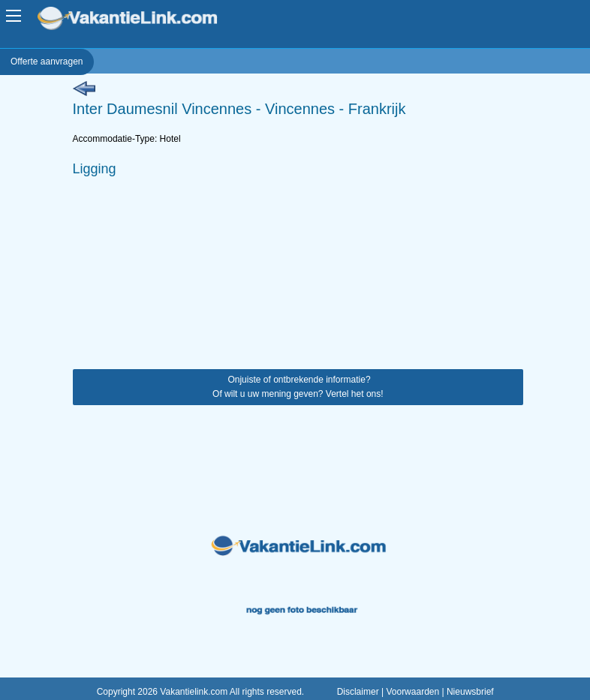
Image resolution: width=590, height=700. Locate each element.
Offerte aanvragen (47, 62)
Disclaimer (358, 692)
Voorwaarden (412, 692)
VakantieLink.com (138, 20)
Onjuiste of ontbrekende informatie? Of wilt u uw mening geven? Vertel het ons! (298, 387)
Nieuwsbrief (470, 692)
